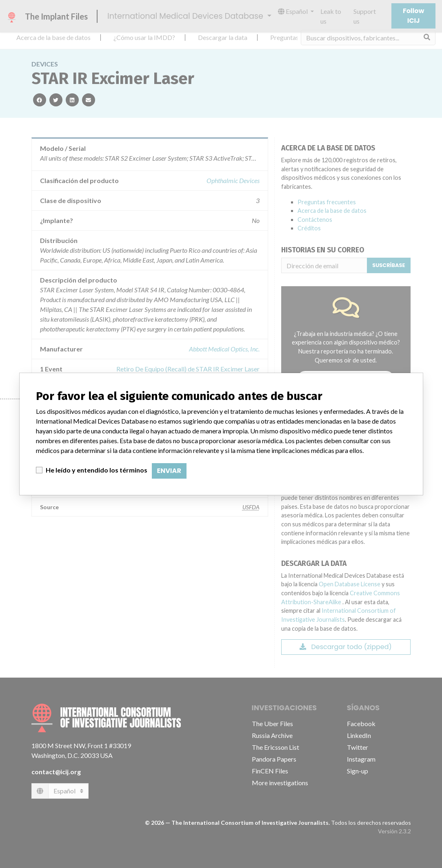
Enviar (169, 471)
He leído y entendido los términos (97, 470)
